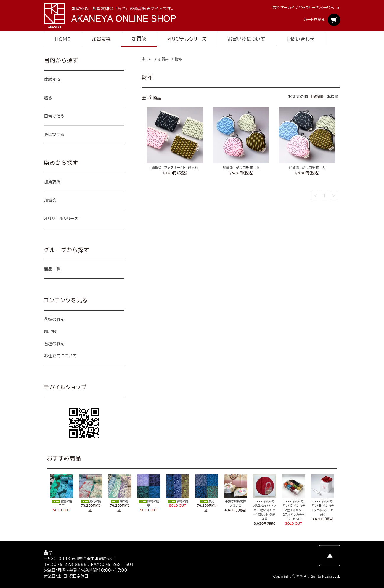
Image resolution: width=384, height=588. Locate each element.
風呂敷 (50, 332)
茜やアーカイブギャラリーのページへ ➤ (306, 8)
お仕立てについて (60, 356)
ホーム (147, 59)
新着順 (332, 97)
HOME (63, 39)
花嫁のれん (54, 319)
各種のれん (54, 344)
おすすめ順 (298, 97)
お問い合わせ (300, 39)
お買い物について (246, 39)
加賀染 (163, 59)
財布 (179, 59)
